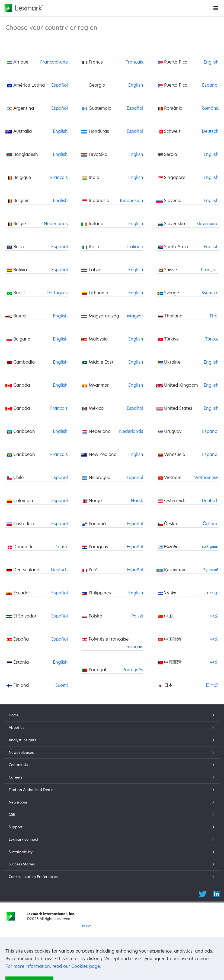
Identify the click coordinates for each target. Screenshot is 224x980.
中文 (214, 616)
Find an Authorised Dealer (112, 790)
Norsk (137, 500)
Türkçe (212, 339)
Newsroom (112, 802)
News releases (112, 752)
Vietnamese (206, 477)
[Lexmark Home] (24, 8)
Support (112, 827)
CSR (112, 814)
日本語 (212, 685)
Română (210, 108)
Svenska (210, 293)
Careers (112, 777)
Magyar (135, 316)
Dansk (61, 547)
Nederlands (56, 223)
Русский (211, 570)
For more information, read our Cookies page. (53, 966)
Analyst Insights (112, 740)
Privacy (86, 926)
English (60, 131)
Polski (137, 616)
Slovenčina (207, 223)
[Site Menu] (216, 8)
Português (57, 293)
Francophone (54, 62)
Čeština (211, 524)
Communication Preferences (112, 877)
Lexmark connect (112, 839)
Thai (214, 316)
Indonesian (132, 200)
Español (60, 85)
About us (112, 727)
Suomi (62, 685)
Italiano (135, 247)
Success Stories (112, 864)
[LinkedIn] (216, 893)
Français (59, 177)
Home (112, 715)
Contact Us (112, 765)
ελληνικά (210, 547)
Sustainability (112, 852)
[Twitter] (203, 893)
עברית (213, 593)
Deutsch (59, 570)
